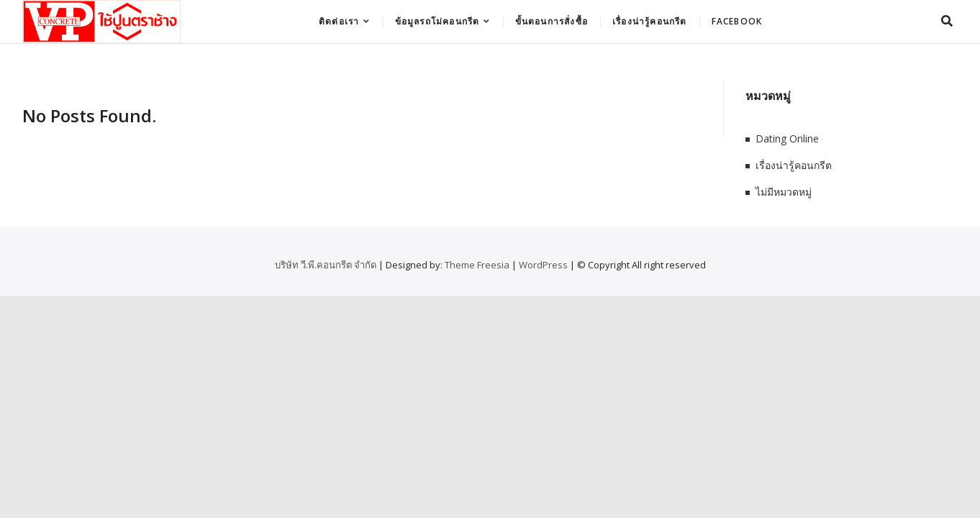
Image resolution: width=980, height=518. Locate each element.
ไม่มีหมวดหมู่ (784, 192)
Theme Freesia (477, 265)
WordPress (543, 265)
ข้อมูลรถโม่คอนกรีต (437, 21)
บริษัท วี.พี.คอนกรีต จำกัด (326, 265)
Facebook (737, 21)
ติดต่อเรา (339, 21)
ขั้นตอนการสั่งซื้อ (552, 21)
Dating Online (787, 138)
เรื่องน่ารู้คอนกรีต (650, 21)
